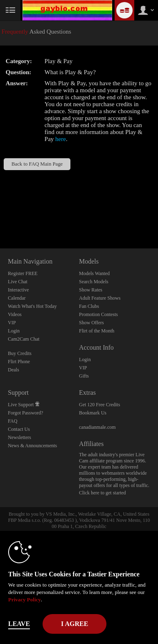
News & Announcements (32, 446)
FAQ (12, 421)
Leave (19, 624)
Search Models (94, 282)
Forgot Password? (25, 413)
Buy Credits (20, 353)
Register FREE (23, 273)
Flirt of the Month (97, 331)
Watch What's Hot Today (32, 306)
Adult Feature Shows (100, 298)
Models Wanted (94, 273)
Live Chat (18, 282)
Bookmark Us (93, 413)
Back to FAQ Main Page (37, 164)
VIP (12, 323)
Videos (15, 314)
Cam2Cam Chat (24, 339)
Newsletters (19, 437)
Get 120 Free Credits (99, 405)
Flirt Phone (19, 362)
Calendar (17, 298)
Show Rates (91, 290)
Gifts (84, 376)
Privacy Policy (25, 600)
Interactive (18, 290)
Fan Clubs (89, 306)
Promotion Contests (98, 314)
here (61, 139)
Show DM (0, 218)
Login (14, 331)
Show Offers (91, 323)
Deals (13, 370)
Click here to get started (103, 493)
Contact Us (19, 429)
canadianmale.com (97, 427)
